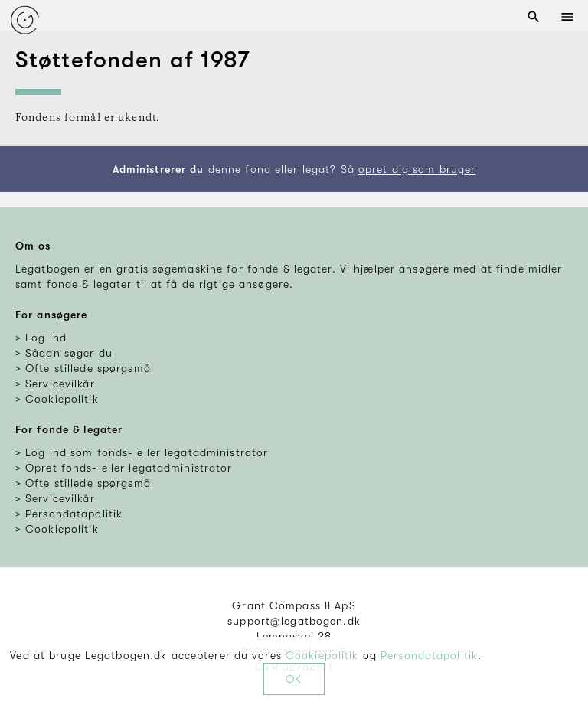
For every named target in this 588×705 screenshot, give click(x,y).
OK (294, 679)
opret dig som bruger (417, 169)
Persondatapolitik (429, 655)
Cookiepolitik (322, 655)
